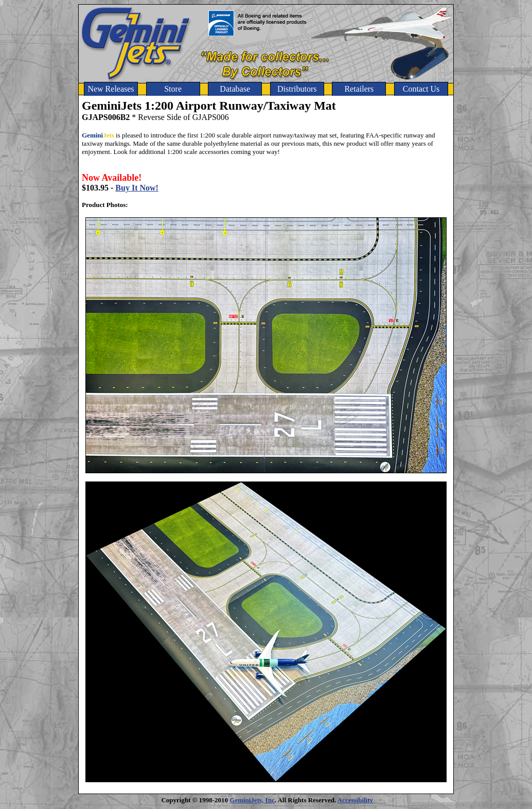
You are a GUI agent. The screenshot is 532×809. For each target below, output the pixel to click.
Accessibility (355, 800)
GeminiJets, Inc (252, 800)
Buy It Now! (137, 188)
